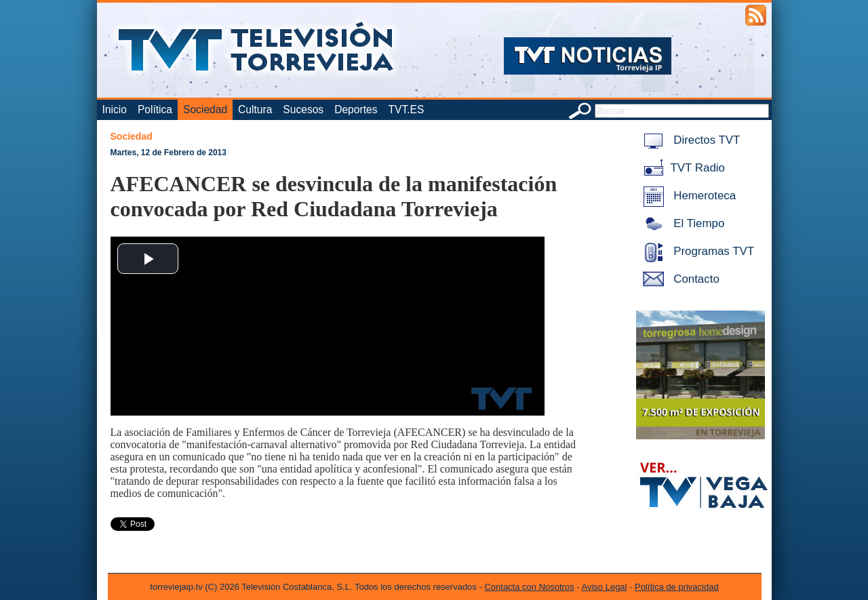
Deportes (356, 109)
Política (155, 109)
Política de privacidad (677, 587)
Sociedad (205, 109)
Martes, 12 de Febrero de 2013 (169, 153)
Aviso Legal (605, 587)
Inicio (115, 109)
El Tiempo (682, 223)
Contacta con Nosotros (529, 587)
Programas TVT (696, 251)
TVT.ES (406, 109)
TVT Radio (682, 168)
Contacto (679, 279)
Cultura (255, 109)
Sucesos (303, 109)
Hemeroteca (687, 196)
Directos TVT (689, 140)
